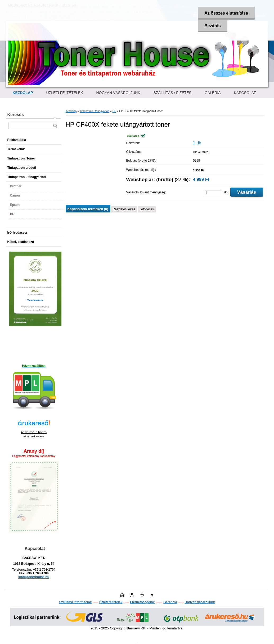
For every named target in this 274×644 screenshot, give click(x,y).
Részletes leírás (124, 209)
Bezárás (212, 26)
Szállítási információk (75, 602)
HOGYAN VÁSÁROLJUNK (118, 93)
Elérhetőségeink (142, 602)
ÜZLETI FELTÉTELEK (65, 93)
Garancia (170, 602)
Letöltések (147, 209)
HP (114, 111)
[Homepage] (23, 93)
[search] (55, 126)
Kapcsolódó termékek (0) (88, 209)
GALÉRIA (213, 93)
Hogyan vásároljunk (200, 602)
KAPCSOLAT (245, 93)
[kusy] (213, 193)
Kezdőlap (71, 111)
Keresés (16, 115)
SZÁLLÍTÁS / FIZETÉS (172, 93)
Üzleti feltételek (111, 602)
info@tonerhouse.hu (34, 577)
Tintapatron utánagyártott (94, 111)
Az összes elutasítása (226, 13)
